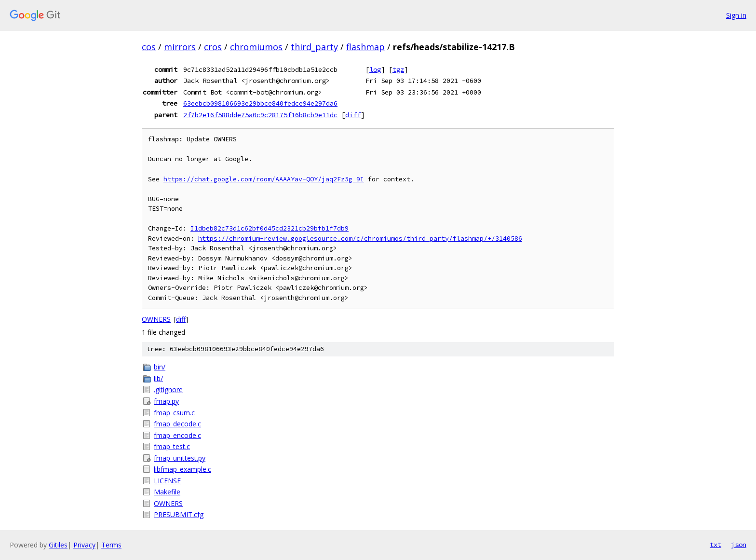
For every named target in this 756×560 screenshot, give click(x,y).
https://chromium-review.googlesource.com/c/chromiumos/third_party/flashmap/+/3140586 (360, 239)
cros (213, 47)
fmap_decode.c (177, 424)
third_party (314, 47)
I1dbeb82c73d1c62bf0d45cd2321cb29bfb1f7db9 (270, 228)
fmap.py (166, 401)
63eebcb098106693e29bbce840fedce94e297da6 (260, 103)
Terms (111, 545)
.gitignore (168, 389)
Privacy (84, 545)
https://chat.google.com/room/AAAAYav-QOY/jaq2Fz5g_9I (264, 179)
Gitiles (58, 545)
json (739, 545)
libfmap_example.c (182, 469)
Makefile (167, 492)
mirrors (180, 47)
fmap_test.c (172, 446)
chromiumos (256, 47)
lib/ (158, 378)
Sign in (736, 15)
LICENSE (167, 481)
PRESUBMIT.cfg (179, 514)
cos (149, 47)
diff (353, 115)
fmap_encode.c (177, 435)
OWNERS (156, 319)
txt (715, 545)
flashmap (365, 47)
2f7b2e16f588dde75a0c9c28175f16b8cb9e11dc (260, 115)
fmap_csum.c (174, 413)
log (375, 69)
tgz (398, 69)
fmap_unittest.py (180, 458)
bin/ (160, 367)
